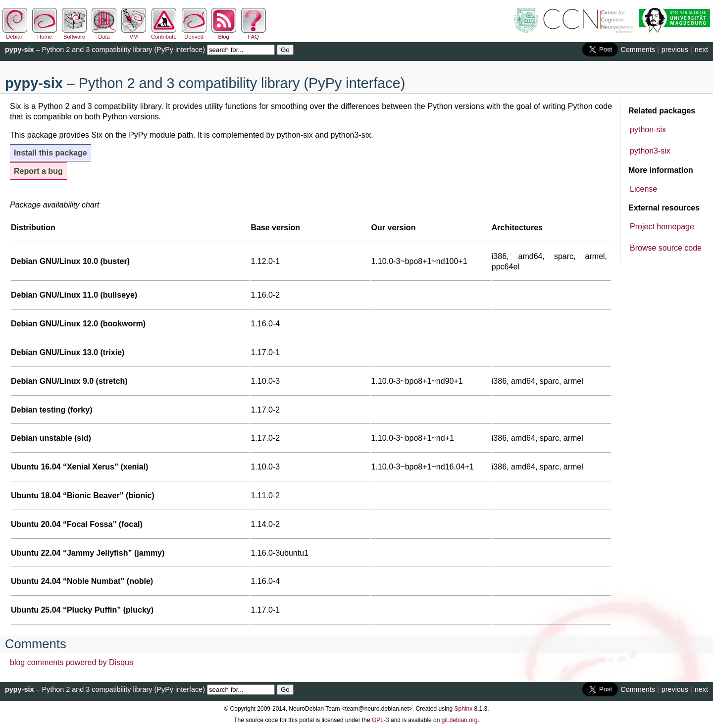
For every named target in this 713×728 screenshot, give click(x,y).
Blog (224, 34)
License (643, 189)
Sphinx (464, 709)
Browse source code (666, 248)
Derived (194, 34)
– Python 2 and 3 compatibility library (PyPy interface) (105, 50)
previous (675, 50)
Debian (15, 34)
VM (134, 34)
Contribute (164, 34)
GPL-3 (381, 720)
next (701, 50)
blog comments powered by (72, 662)
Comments (638, 50)
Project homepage (662, 227)
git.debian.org (460, 720)
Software (74, 34)
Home (45, 34)
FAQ (254, 34)
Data (104, 34)
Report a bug (38, 171)
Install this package (51, 153)
